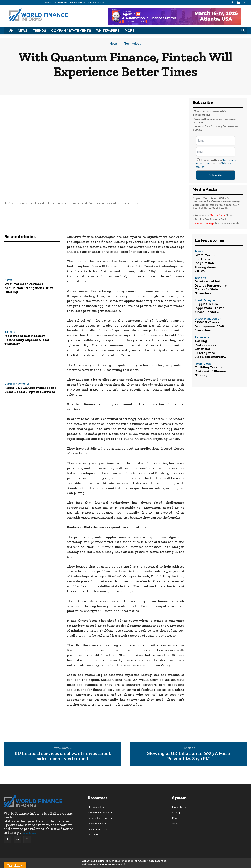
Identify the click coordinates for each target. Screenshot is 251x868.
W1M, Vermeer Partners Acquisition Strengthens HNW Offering (29, 288)
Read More (29, 833)
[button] (243, 31)
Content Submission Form (101, 818)
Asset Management (209, 319)
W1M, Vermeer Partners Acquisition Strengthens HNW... (207, 263)
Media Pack (217, 215)
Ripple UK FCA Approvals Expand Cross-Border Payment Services (30, 390)
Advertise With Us (97, 823)
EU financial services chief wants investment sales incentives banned (63, 756)
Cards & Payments (17, 384)
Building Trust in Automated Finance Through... (211, 371)
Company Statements (71, 31)
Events (47, 3)
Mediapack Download (99, 807)
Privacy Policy (179, 807)
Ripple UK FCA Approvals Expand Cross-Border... (210, 308)
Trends (39, 31)
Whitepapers (108, 31)
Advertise (61, 3)
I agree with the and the (216, 163)
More (130, 31)
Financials (202, 337)
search (175, 823)
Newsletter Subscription (100, 812)
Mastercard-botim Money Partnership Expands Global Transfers (27, 340)
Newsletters (78, 3)
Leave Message (205, 224)
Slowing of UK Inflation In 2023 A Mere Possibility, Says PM (188, 756)
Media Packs (96, 3)
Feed (175, 818)
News (23, 31)
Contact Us (93, 835)
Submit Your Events (98, 829)
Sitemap (176, 812)
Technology (133, 44)
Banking (10, 332)
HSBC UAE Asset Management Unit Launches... (210, 326)
